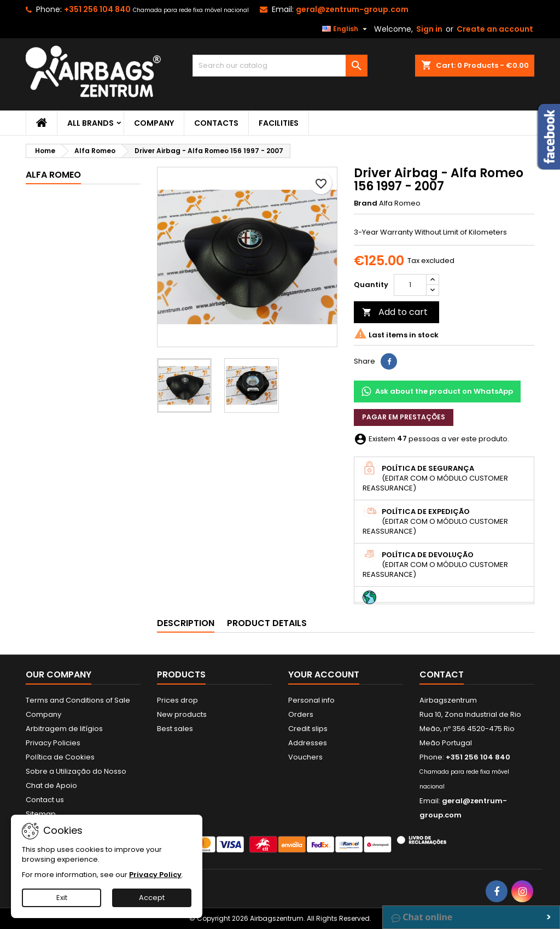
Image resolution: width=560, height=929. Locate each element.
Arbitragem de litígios (64, 729)
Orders (301, 714)
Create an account (495, 29)
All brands (91, 123)
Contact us (45, 800)
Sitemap (41, 814)
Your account (324, 674)
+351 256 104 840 (97, 9)
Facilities (279, 123)
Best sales (175, 729)
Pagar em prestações (404, 417)
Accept (152, 898)
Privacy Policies (53, 743)
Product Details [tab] (267, 623)
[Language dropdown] (346, 29)
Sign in (429, 29)
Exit (62, 898)
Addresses (308, 743)
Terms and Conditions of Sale (78, 700)
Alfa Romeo (53, 175)
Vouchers (305, 757)
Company (154, 123)
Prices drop (177, 700)
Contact (442, 674)
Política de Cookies (60, 757)
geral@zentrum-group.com (352, 9)
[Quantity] (410, 285)
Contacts (216, 123)
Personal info (311, 700)
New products (182, 714)
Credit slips (308, 729)
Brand (366, 203)
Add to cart (395, 312)
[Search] (280, 66)
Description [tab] (186, 623)
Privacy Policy (155, 875)
